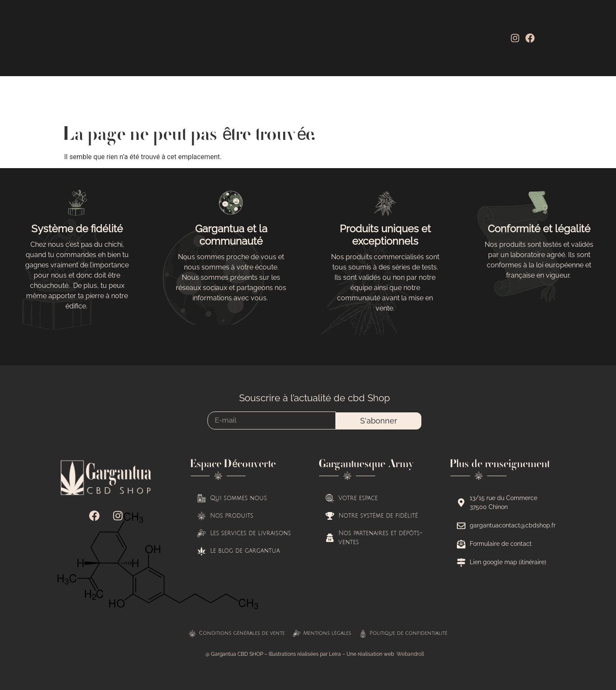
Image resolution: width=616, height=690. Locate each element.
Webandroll (410, 654)
